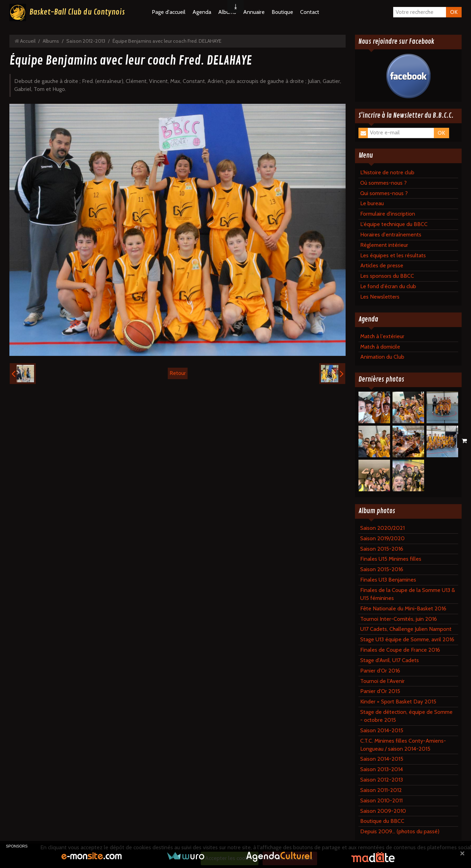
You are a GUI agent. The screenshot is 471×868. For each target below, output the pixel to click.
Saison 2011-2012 (381, 790)
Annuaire (254, 12)
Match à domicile (380, 347)
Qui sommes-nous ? (384, 193)
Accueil (28, 41)
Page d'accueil (169, 12)
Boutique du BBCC (382, 821)
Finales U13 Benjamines (388, 580)
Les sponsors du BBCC (387, 276)
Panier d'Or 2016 (380, 671)
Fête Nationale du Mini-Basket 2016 (403, 608)
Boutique (282, 12)
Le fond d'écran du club (388, 286)
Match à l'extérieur (382, 336)
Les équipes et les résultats (393, 255)
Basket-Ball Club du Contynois (77, 12)
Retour (178, 373)
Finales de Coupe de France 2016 (400, 650)
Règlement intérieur (384, 245)
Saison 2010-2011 (381, 800)
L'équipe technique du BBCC (394, 224)
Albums (51, 41)
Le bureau (372, 203)
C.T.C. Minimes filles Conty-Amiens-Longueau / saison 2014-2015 (403, 745)
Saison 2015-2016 (382, 549)
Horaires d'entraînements (391, 235)
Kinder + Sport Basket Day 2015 (398, 702)
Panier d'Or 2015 (380, 691)
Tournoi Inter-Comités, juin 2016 (399, 619)
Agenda (202, 12)
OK (454, 12)
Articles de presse (382, 265)
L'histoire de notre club (387, 172)
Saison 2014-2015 (382, 730)
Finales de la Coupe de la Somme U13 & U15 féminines (408, 594)
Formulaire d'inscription (388, 214)
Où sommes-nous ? (383, 183)
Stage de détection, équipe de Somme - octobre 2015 (406, 716)
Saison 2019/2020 (382, 538)
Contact (310, 12)
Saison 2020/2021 (382, 528)
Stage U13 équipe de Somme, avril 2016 (407, 639)
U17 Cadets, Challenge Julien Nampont (406, 629)
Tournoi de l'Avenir (382, 681)
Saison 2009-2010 (383, 811)
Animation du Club (382, 357)
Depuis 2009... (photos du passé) (400, 831)
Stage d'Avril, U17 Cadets (390, 660)
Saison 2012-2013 (86, 41)
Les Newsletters (380, 297)
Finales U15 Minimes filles (391, 559)
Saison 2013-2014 (382, 769)
